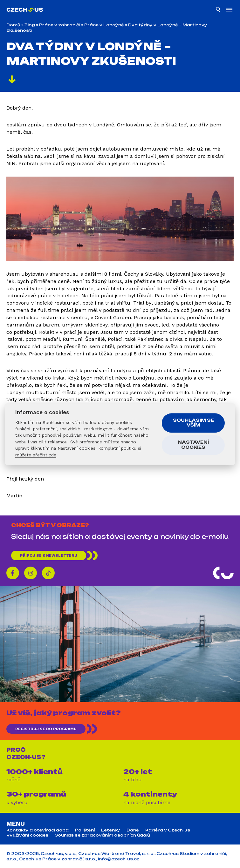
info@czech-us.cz (119, 859)
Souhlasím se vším (193, 423)
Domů (13, 25)
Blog (30, 25)
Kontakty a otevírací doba (38, 830)
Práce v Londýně (104, 25)
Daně (133, 830)
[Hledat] (218, 10)
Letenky (111, 830)
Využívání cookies (27, 835)
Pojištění (85, 830)
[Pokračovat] (12, 80)
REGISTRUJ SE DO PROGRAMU (46, 729)
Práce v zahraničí (60, 25)
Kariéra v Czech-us (168, 830)
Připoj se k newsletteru (49, 555)
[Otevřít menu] (229, 10)
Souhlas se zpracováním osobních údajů (102, 835)
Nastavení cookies (193, 445)
